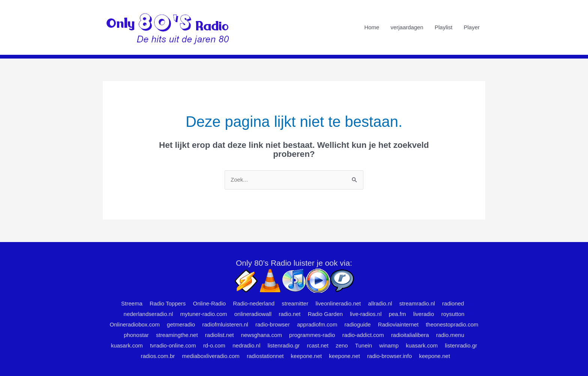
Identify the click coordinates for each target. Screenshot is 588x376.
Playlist (444, 27)
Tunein (364, 345)
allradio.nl (380, 303)
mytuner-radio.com (204, 314)
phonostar (136, 335)
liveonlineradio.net (338, 303)
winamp (389, 345)
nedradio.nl (246, 345)
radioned (453, 303)
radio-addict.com (363, 335)
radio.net (289, 314)
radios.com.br (158, 356)
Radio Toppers (168, 303)
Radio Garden (325, 314)
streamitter (295, 303)
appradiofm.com (317, 324)
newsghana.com (262, 335)
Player (472, 27)
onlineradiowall (253, 314)
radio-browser (273, 324)
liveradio (424, 314)
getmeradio (181, 324)
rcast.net (318, 345)
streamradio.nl (417, 303)
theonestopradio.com (452, 324)
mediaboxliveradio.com (211, 356)
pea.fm (397, 314)
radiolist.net (220, 335)
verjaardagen (407, 27)
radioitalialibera (410, 335)
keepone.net (307, 356)
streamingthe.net (177, 335)
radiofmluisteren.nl (225, 324)
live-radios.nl (366, 314)
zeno (342, 345)
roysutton (453, 314)
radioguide (358, 324)
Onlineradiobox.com (134, 324)
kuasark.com (127, 345)
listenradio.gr (283, 345)
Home (372, 27)
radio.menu (450, 335)
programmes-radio (312, 335)
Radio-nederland (254, 303)
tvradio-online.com (173, 345)
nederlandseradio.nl (148, 314)
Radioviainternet (398, 324)
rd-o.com (214, 345)
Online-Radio (210, 303)
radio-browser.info (389, 356)
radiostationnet (265, 356)
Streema (132, 303)
